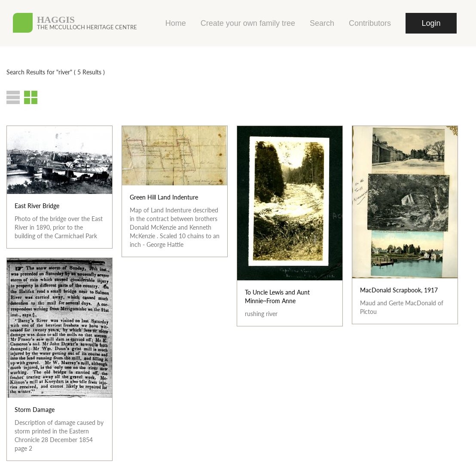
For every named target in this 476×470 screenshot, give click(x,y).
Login (431, 23)
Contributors (370, 23)
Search (322, 23)
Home (176, 23)
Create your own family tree (248, 23)
